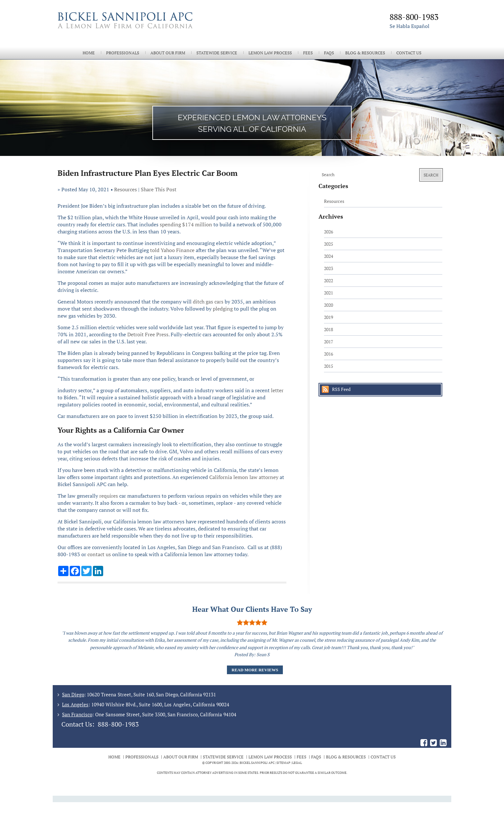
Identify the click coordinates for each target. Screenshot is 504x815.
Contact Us (409, 53)
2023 (328, 268)
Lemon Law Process (270, 53)
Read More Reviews (255, 670)
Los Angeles (75, 704)
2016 (328, 354)
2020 (328, 305)
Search (431, 175)
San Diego (73, 694)
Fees (308, 53)
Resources (126, 189)
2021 (328, 293)
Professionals (123, 53)
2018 (328, 329)
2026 (328, 232)
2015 (328, 366)
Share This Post (159, 189)
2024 (328, 256)
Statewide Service (217, 53)
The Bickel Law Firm (152, 28)
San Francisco (77, 714)
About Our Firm (168, 53)
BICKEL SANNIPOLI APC (257, 763)
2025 (328, 244)
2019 (328, 317)
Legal (297, 763)
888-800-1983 (118, 724)
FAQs (329, 53)
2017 (328, 342)
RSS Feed (341, 389)
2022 (328, 281)
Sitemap (283, 763)
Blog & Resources (365, 53)
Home (89, 53)
